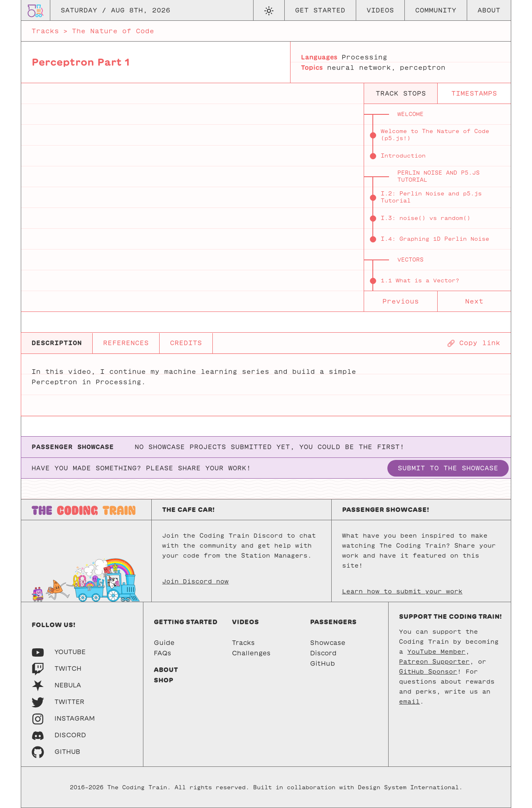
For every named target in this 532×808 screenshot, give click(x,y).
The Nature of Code (113, 31)
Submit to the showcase (448, 468)
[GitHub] (56, 752)
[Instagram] (63, 718)
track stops (401, 93)
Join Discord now (195, 581)
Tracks (45, 31)
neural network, (361, 68)
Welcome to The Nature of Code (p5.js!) (435, 135)
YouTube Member (436, 652)
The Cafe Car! (188, 510)
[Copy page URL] (474, 343)
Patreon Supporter (434, 662)
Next (474, 301)
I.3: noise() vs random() (426, 218)
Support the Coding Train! (450, 617)
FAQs (163, 653)
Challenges (251, 653)
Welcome (410, 114)
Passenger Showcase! (385, 510)
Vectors (410, 260)
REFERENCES (126, 343)
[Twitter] (58, 702)
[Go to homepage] (36, 10)
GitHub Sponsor (428, 672)
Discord (323, 653)
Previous (401, 301)
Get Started (320, 10)
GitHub (323, 663)
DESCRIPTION (57, 343)
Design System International (408, 787)
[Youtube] (59, 652)
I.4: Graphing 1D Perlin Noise (435, 239)
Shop (164, 680)
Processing (365, 57)
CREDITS (186, 343)
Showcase (328, 643)
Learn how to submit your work (402, 591)
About (489, 10)
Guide (164, 643)
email (409, 702)
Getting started (186, 622)
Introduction (403, 156)
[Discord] (59, 735)
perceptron (423, 68)
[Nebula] (56, 685)
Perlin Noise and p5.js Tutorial (438, 176)
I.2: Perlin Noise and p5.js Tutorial (431, 197)
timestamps (474, 93)
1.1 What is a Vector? (420, 280)
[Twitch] (57, 668)
